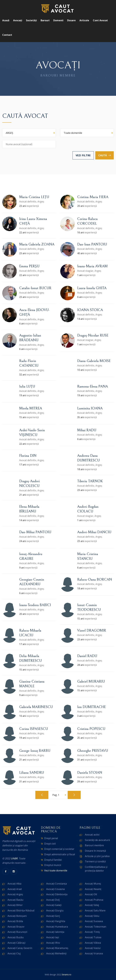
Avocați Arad (15, 889)
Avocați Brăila (15, 921)
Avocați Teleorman (96, 927)
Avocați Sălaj (92, 905)
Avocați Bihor (15, 905)
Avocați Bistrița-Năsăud (21, 910)
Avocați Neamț (93, 889)
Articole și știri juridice (97, 856)
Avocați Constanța (56, 884)
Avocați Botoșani (17, 916)
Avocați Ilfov (53, 943)
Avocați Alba (14, 884)
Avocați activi (92, 835)
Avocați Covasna (55, 889)
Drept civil (50, 844)
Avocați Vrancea (94, 953)
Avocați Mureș (93, 884)
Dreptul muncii (53, 865)
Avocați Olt (91, 894)
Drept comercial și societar (59, 849)
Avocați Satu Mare (95, 910)
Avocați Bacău (15, 900)
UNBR (14, 858)
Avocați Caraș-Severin (20, 948)
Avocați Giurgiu (55, 910)
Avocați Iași (53, 937)
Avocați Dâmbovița (57, 894)
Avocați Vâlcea (93, 943)
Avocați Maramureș (57, 948)
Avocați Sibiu (92, 916)
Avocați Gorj (53, 916)
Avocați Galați (54, 905)
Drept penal (51, 838)
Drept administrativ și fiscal (60, 854)
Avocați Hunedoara (57, 927)
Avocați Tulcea (93, 937)
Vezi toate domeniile (56, 870)
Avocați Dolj (53, 900)
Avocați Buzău (16, 937)
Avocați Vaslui (93, 948)
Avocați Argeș (15, 894)
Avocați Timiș (92, 932)
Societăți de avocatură (97, 840)
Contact (7, 35)
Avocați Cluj (14, 953)
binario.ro (67, 974)
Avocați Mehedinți (56, 953)
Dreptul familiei (53, 860)
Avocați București (17, 932)
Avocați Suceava (94, 921)
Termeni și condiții (95, 861)
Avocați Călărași (16, 943)
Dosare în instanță (95, 851)
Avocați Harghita (56, 921)
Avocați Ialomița (55, 932)
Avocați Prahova (94, 900)
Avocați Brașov (16, 927)
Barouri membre (94, 845)
